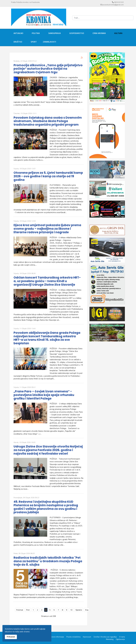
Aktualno (18, 33)
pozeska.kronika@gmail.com (113, 5)
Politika (36, 33)
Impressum (87, 637)
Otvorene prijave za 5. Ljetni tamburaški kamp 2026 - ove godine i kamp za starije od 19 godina (48, 176)
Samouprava (55, 33)
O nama (122, 637)
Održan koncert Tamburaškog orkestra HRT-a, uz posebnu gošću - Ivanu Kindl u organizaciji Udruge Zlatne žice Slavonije (47, 281)
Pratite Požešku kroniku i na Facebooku (25, 2)
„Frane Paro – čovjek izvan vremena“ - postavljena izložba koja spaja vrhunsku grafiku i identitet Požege (44, 395)
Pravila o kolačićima (73, 637)
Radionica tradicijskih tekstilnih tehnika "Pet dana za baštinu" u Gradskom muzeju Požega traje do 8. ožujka (48, 561)
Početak (20, 610)
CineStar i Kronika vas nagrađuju (105, 637)
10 (71, 610)
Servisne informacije (56, 637)
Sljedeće (79, 610)
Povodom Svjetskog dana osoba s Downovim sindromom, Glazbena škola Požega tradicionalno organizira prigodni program (48, 121)
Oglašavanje (120, 639)
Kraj (87, 610)
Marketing (110, 639)
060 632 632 (119, 2)
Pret (28, 610)
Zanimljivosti (49, 42)
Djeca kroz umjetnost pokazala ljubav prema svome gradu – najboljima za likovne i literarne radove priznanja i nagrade (47, 229)
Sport (34, 42)
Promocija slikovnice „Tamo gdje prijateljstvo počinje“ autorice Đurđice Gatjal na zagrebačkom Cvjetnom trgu (48, 69)
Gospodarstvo (77, 33)
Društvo (18, 42)
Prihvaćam (11, 637)
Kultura (118, 33)
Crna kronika (99, 33)
